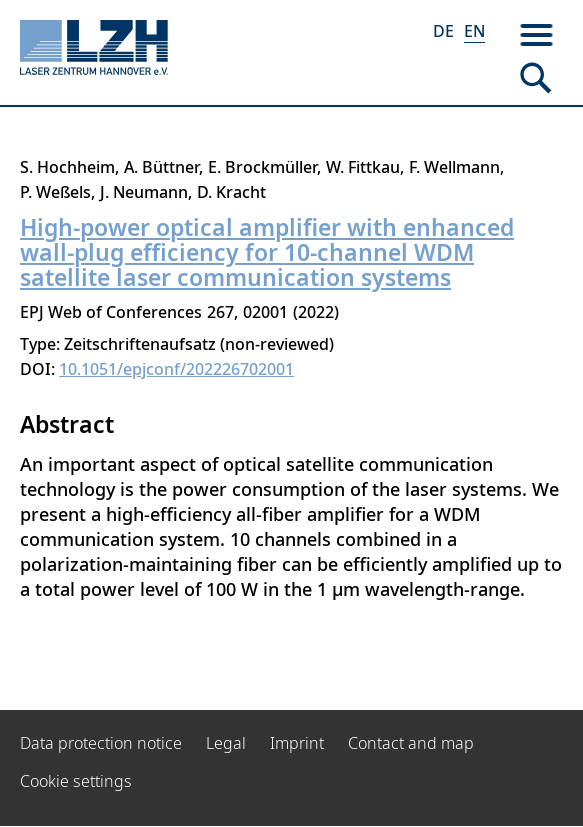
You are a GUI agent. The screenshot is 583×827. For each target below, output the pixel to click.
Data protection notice (101, 743)
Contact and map (411, 743)
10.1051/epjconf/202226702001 (176, 369)
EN (474, 31)
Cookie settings (76, 781)
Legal (226, 743)
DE (443, 31)
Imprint (297, 743)
